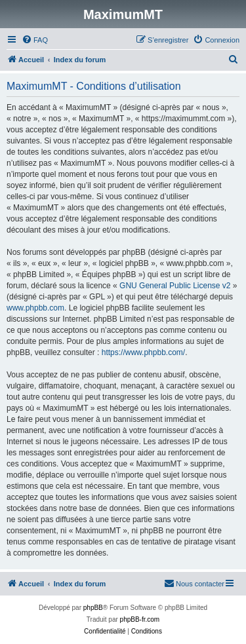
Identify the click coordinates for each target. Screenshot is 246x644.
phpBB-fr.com (140, 619)
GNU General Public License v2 (175, 286)
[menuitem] (35, 40)
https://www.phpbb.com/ (143, 352)
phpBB (93, 608)
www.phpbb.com (35, 308)
